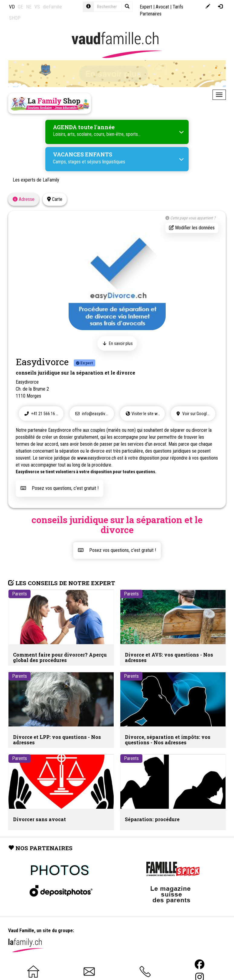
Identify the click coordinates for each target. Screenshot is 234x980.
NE (29, 7)
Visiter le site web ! (144, 414)
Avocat (162, 7)
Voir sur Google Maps (195, 414)
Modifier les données (192, 228)
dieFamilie (52, 7)
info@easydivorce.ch (94, 414)
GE (20, 7)
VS (37, 7)
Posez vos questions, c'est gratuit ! (60, 488)
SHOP (15, 18)
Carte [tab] (55, 199)
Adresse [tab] (24, 199)
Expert (146, 7)
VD (12, 7)
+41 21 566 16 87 (42, 414)
